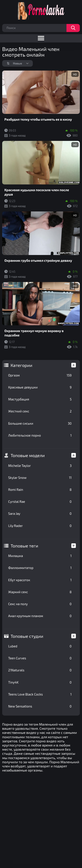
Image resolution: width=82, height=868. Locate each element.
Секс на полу (40, 604)
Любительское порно (40, 435)
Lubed (40, 646)
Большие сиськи (40, 423)
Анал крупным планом (40, 616)
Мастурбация (40, 399)
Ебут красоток (40, 580)
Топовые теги (24, 546)
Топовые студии (27, 636)
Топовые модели (28, 455)
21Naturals (40, 670)
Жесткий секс (40, 411)
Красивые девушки (40, 387)
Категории (22, 365)
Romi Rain (40, 490)
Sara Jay (40, 513)
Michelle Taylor (40, 466)
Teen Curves (40, 658)
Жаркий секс (40, 592)
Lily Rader (40, 526)
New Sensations (40, 706)
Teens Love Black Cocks (40, 694)
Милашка (40, 556)
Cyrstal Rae (40, 502)
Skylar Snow (40, 478)
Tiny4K (40, 682)
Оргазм (40, 375)
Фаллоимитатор (40, 568)
